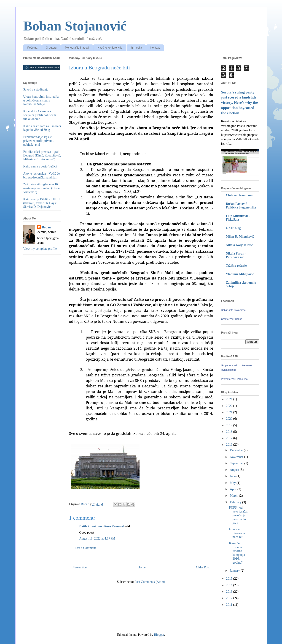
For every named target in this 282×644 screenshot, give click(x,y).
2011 (230, 605)
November (237, 457)
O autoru (51, 48)
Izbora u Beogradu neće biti (237, 533)
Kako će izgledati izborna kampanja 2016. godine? (237, 553)
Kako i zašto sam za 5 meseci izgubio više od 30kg (42, 128)
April (234, 489)
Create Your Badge (232, 319)
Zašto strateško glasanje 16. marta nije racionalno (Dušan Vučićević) (42, 188)
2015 (230, 579)
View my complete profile (40, 249)
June (233, 476)
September (237, 463)
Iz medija (136, 48)
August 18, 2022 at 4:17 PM (97, 538)
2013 (230, 592)
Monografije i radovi (77, 48)
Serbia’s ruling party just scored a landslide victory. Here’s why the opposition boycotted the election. (240, 103)
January (235, 571)
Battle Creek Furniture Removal (102, 526)
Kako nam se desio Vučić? (40, 166)
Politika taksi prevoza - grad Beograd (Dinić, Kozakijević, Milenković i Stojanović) (42, 156)
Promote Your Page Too (234, 379)
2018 (230, 432)
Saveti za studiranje (36, 89)
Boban (46, 227)
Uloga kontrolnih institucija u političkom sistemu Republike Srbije (41, 100)
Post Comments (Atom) (150, 582)
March (234, 496)
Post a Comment (85, 548)
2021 (230, 412)
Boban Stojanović (75, 26)
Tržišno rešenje (236, 266)
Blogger (159, 635)
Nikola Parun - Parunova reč (236, 255)
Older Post (203, 567)
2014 (230, 585)
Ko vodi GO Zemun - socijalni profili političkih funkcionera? (40, 115)
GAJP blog (233, 228)
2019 (230, 425)
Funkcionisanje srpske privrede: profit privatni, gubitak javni (39, 141)
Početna (32, 48)
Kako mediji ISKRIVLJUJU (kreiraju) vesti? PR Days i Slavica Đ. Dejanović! (42, 203)
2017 (230, 438)
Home (142, 567)
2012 (230, 598)
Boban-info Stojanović (233, 310)
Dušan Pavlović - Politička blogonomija (241, 206)
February (236, 502)
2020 (230, 419)
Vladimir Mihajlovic (240, 274)
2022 (230, 406)
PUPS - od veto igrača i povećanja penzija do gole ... (239, 515)
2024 (230, 399)
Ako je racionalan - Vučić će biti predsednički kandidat (42, 175)
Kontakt (155, 48)
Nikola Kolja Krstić (239, 245)
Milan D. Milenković (240, 237)
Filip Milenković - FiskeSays (238, 218)
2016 (230, 445)
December (237, 450)
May (233, 483)
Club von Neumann (239, 195)
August (235, 470)
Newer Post (80, 567)
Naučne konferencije (110, 48)
